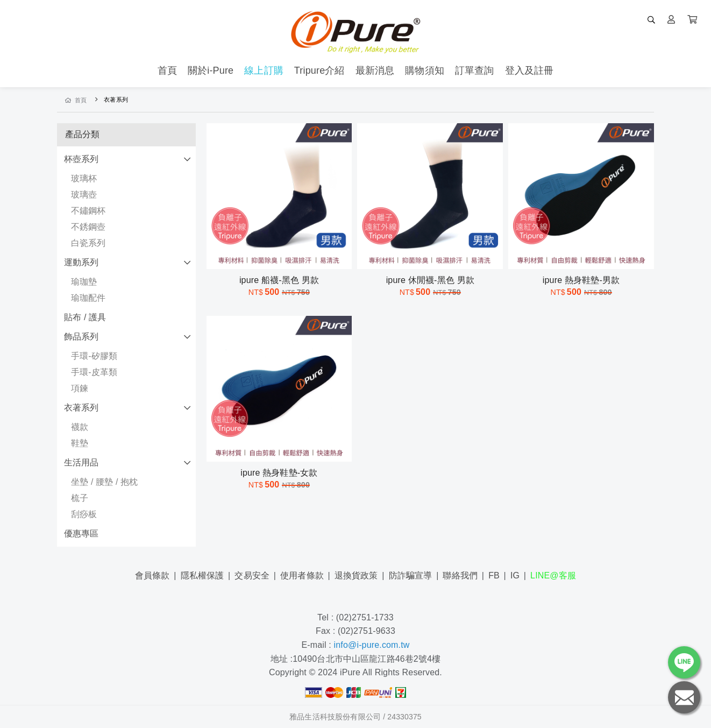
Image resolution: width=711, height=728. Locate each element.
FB (494, 575)
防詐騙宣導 (411, 575)
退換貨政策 (356, 575)
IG (515, 575)
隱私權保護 (202, 575)
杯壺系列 (81, 159)
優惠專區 (81, 533)
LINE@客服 (553, 575)
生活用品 (81, 462)
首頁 (76, 100)
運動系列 (81, 262)
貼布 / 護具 (85, 317)
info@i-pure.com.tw (372, 645)
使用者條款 (302, 575)
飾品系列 (81, 337)
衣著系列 (81, 408)
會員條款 (152, 575)
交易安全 (252, 575)
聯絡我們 (460, 575)
